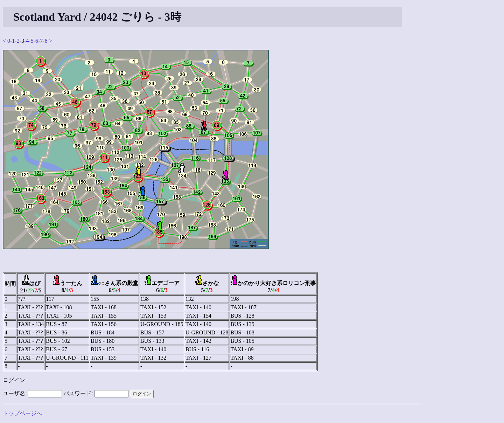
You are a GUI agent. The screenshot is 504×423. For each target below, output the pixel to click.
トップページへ (22, 413)
